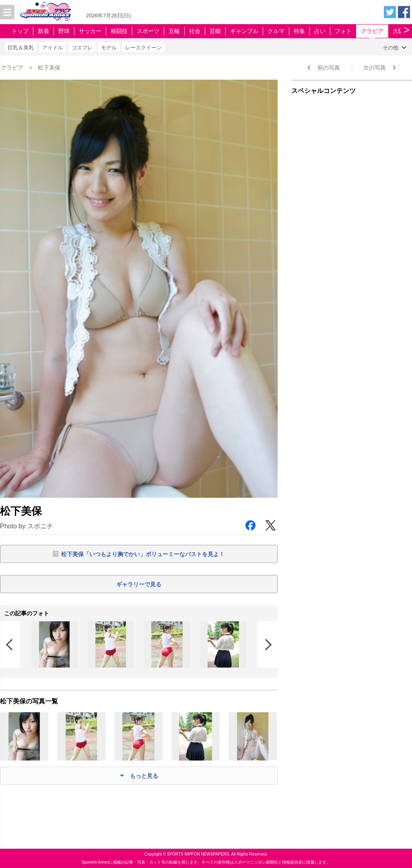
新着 (43, 31)
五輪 (174, 31)
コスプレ (82, 48)
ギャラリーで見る (139, 584)
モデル (109, 48)
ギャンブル (244, 31)
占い (320, 31)
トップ (20, 31)
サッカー (90, 31)
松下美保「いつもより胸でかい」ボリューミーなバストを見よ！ (143, 554)
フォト (343, 31)
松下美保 (49, 68)
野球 (64, 31)
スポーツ (148, 31)
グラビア (372, 31)
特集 (299, 31)
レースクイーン (143, 48)
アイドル (53, 48)
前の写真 (329, 68)
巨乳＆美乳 (21, 48)
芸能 (215, 31)
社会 (195, 31)
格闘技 (119, 31)
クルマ (276, 31)
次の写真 (375, 68)
